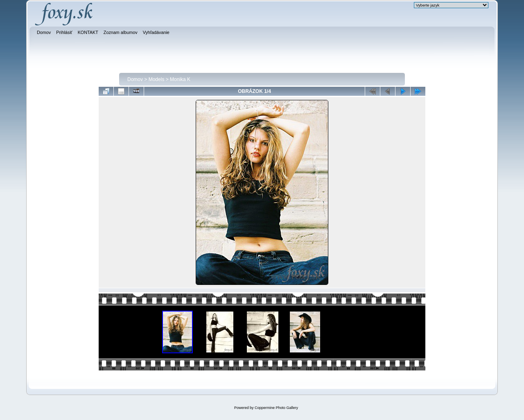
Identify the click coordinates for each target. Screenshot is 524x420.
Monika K (180, 79)
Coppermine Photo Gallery (276, 408)
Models (157, 79)
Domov (135, 79)
